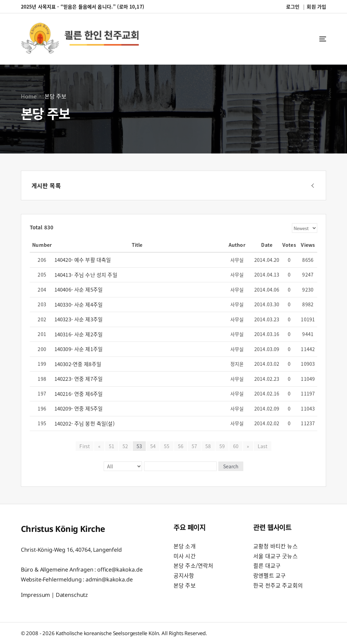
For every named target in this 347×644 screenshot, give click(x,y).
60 (236, 446)
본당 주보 (185, 585)
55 (167, 446)
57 (194, 446)
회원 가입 (316, 6)
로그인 (293, 6)
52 (125, 446)
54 (153, 446)
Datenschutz (72, 595)
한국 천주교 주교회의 (278, 585)
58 (208, 446)
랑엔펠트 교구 (269, 575)
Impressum (36, 595)
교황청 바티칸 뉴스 (275, 546)
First (85, 446)
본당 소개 (185, 546)
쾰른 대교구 (267, 565)
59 (222, 446)
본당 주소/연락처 (193, 565)
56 (181, 446)
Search (230, 466)
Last (262, 446)
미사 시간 (185, 556)
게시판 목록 (46, 185)
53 (139, 446)
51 (112, 446)
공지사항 (184, 575)
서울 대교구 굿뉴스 (275, 556)
